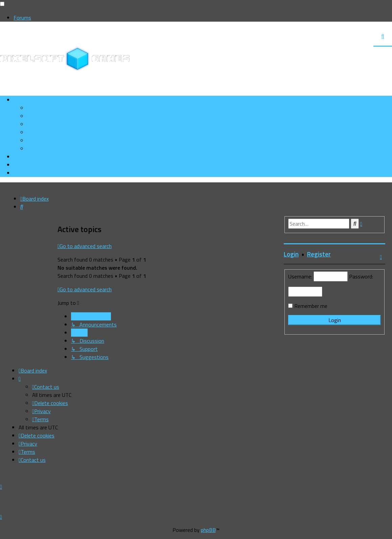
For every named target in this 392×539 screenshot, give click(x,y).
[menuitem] (50, 116)
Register (319, 254)
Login (291, 254)
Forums (22, 18)
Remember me (311, 306)
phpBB (208, 530)
